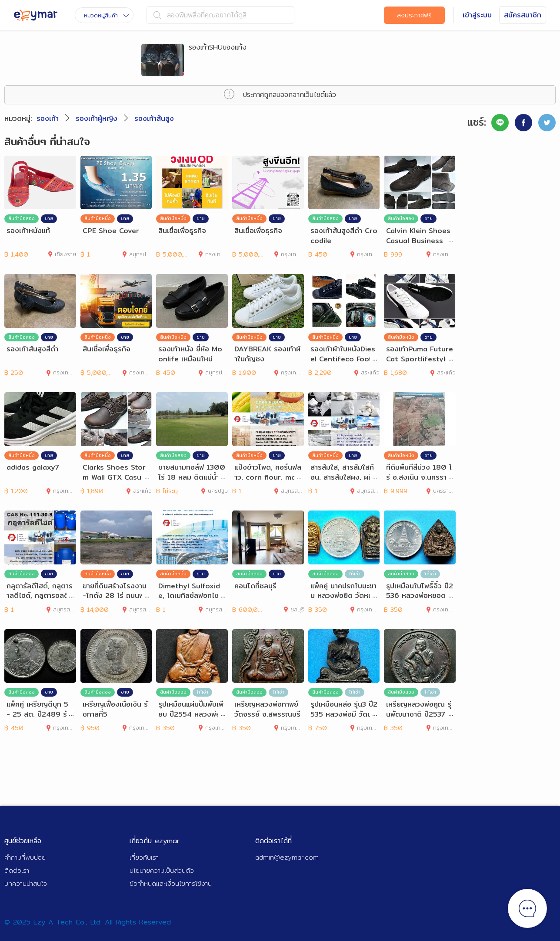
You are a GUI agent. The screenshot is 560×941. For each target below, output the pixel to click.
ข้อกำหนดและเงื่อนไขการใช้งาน (171, 883)
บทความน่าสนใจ (26, 883)
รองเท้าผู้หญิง (97, 118)
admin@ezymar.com (287, 857)
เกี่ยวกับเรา (144, 857)
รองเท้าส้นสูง (154, 118)
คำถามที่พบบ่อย (25, 857)
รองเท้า (48, 118)
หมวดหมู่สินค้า (106, 15)
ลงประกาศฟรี (414, 15)
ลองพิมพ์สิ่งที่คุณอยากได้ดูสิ (200, 15)
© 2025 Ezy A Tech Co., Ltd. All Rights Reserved (88, 922)
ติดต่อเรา (17, 870)
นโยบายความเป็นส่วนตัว (162, 870)
